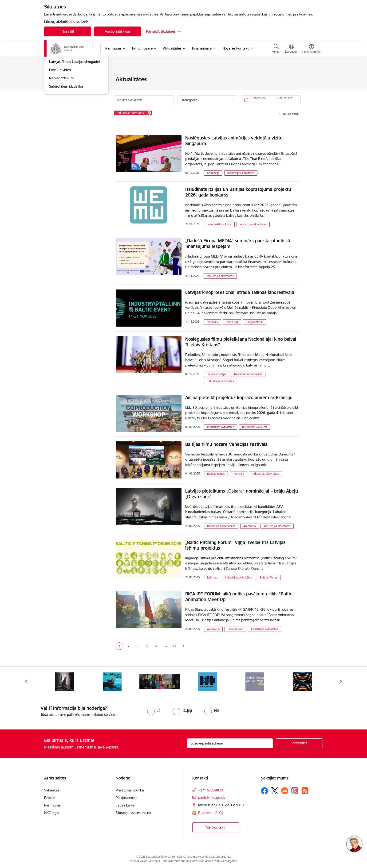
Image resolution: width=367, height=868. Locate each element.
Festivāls (212, 322)
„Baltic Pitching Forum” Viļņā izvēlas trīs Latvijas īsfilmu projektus (235, 545)
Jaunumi (56, 80)
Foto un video (60, 120)
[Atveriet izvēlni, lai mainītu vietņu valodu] (291, 49)
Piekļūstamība (127, 798)
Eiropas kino (235, 629)
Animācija (213, 173)
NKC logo (51, 813)
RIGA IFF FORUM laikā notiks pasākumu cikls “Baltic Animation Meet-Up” (239, 597)
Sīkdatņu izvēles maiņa (133, 813)
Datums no (259, 98)
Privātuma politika (130, 790)
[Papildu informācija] (221, 813)
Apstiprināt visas (118, 31)
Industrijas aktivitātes (241, 173)
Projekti (50, 798)
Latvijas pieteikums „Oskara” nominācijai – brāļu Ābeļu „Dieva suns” (242, 494)
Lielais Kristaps (217, 374)
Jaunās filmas (60, 88)
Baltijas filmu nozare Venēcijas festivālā (226, 444)
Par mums (52, 805)
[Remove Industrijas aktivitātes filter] (149, 113)
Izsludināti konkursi (219, 224)
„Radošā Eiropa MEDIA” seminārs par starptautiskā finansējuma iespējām (238, 243)
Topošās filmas (61, 96)
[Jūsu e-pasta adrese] (230, 743)
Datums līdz (285, 98)
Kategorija (190, 100)
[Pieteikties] (299, 743)
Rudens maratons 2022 (68, 104)
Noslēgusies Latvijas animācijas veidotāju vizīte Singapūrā (234, 141)
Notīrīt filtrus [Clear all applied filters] (291, 114)
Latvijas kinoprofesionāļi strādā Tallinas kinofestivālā (240, 292)
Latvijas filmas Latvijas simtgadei (74, 112)
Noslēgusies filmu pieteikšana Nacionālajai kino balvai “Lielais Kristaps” (241, 342)
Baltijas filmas (255, 322)
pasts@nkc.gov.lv (212, 797)
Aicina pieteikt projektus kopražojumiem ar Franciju (239, 397)
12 (174, 646)
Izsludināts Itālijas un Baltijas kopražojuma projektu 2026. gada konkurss (238, 192)
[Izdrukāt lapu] (311, 77)
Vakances (52, 790)
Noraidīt (68, 31)
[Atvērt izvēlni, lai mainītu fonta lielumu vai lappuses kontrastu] (311, 49)
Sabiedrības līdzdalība (66, 137)
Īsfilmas (212, 577)
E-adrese (206, 813)
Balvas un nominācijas (248, 374)
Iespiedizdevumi (62, 129)
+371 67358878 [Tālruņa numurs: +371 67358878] (211, 790)
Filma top (232, 322)
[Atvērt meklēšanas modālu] (276, 49)
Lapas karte (125, 805)
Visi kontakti (216, 827)
